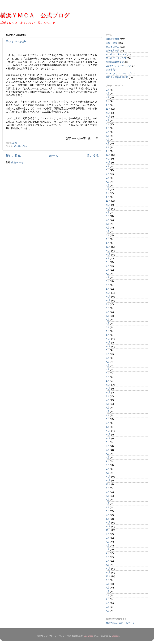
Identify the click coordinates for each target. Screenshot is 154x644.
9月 (108, 120)
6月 (108, 132)
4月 (108, 94)
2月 (108, 101)
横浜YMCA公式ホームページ (120, 623)
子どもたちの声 (16, 42)
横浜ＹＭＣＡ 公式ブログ (35, 15)
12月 (108, 109)
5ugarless (89, 636)
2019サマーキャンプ (116, 54)
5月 (108, 90)
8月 (108, 124)
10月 (108, 117)
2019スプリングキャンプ (118, 74)
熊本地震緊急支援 (115, 62)
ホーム (54, 156)
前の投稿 (93, 156)
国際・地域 (111, 43)
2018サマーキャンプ (116, 58)
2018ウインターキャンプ (118, 66)
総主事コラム (21, 146)
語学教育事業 (113, 51)
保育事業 (110, 70)
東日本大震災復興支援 (117, 77)
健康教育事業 (113, 39)
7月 (108, 128)
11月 (108, 113)
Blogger (115, 636)
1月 (108, 105)
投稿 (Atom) (17, 162)
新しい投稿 (13, 156)
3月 (108, 97)
